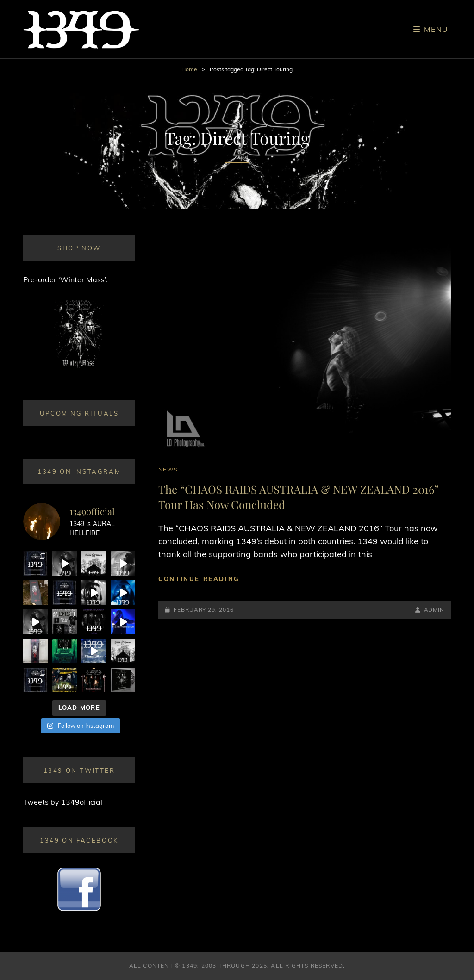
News (168, 469)
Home (189, 69)
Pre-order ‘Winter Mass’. (65, 279)
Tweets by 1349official (63, 802)
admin (434, 610)
